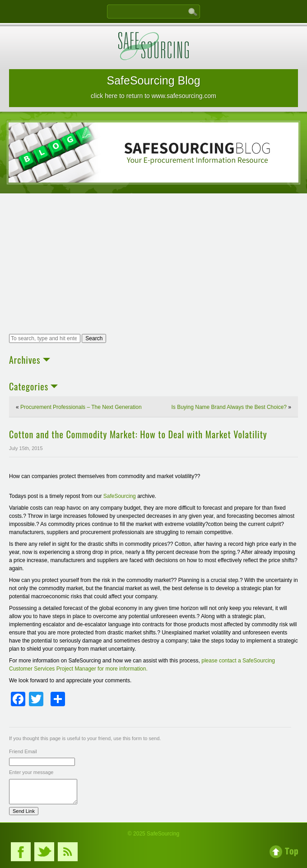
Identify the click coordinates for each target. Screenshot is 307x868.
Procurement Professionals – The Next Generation (81, 407)
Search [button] (94, 338)
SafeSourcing (120, 496)
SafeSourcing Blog (153, 87)
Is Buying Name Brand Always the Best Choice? (229, 407)
